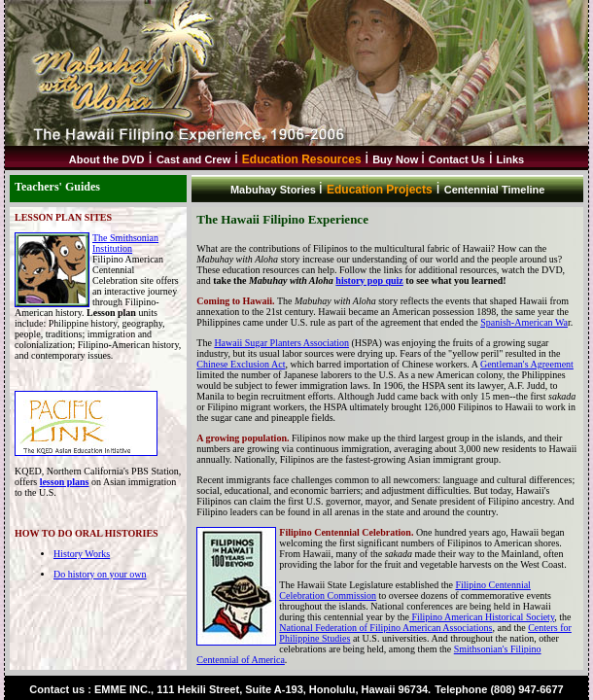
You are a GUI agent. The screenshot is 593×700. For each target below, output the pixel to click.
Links (510, 159)
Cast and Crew (193, 159)
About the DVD (107, 159)
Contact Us (457, 159)
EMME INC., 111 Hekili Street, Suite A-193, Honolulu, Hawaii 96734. (262, 689)
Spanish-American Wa (524, 322)
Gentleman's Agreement (527, 364)
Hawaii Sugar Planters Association (281, 343)
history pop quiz (369, 280)
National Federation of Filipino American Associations (385, 628)
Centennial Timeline (495, 190)
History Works (82, 554)
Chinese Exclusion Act (241, 364)
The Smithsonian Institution (125, 243)
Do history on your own (100, 574)
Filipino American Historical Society (482, 617)
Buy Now (397, 159)
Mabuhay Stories (275, 190)
